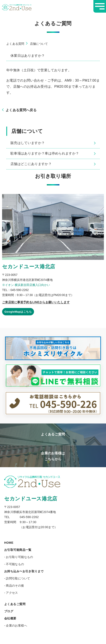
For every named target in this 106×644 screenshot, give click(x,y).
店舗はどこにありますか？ (53, 164)
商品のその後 (15, 586)
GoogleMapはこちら (19, 312)
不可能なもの (15, 564)
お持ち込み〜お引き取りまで (24, 571)
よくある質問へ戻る (19, 110)
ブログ (9, 611)
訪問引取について (18, 579)
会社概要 (10, 619)
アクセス (12, 593)
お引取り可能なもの (20, 557)
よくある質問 (15, 44)
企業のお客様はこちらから (53, 456)
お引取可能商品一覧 (18, 550)
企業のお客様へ (16, 626)
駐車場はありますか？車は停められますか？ (53, 153)
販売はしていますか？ (53, 143)
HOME (9, 543)
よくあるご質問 (53, 434)
